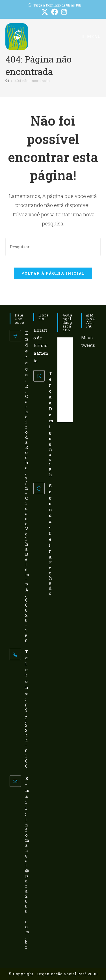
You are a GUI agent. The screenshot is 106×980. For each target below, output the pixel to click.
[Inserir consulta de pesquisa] (53, 247)
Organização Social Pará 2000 (68, 974)
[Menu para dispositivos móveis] (92, 36)
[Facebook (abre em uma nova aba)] (55, 12)
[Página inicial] (7, 81)
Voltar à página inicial (53, 273)
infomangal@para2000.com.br (27, 883)
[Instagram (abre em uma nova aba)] (63, 12)
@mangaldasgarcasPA (67, 322)
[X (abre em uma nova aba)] (45, 12)
